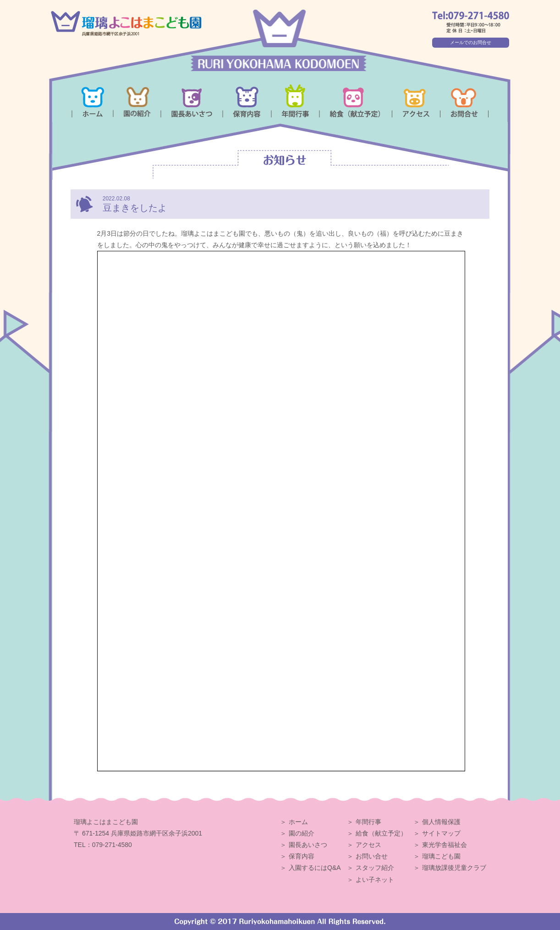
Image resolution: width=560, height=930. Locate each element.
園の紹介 (302, 833)
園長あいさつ (308, 845)
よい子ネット (375, 880)
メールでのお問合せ (471, 42)
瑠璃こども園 (441, 856)
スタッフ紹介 (375, 868)
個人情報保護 (441, 822)
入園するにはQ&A (315, 868)
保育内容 (302, 856)
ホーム (298, 822)
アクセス (368, 845)
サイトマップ (441, 833)
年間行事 (368, 822)
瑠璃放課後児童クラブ (454, 868)
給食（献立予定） (381, 833)
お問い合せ (372, 856)
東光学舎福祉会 (445, 845)
